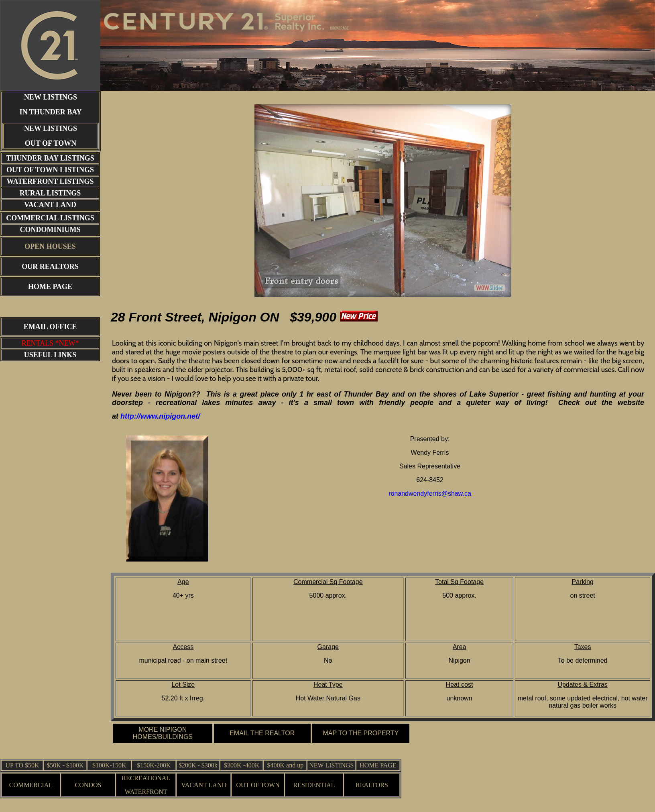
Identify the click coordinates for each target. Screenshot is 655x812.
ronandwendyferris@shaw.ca (430, 494)
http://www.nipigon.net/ (160, 416)
